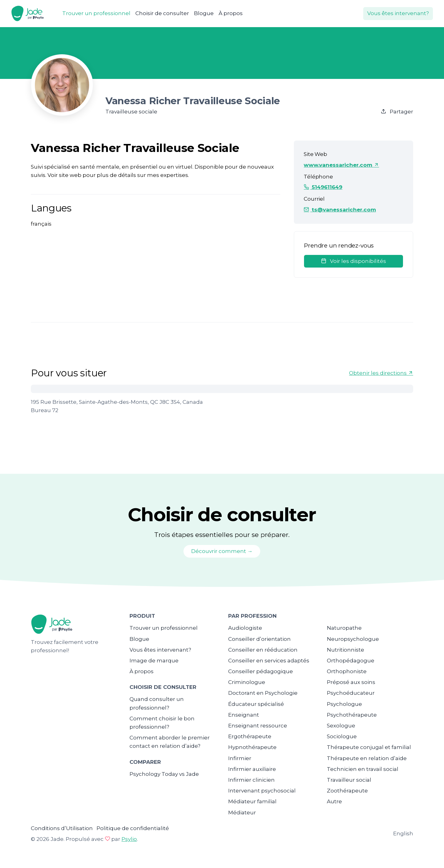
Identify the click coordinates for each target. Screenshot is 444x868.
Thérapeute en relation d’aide (367, 758)
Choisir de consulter (162, 13)
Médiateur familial (252, 801)
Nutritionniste (345, 650)
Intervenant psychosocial (262, 791)
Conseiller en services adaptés (269, 661)
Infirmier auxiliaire (252, 769)
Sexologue (341, 726)
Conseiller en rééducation (263, 650)
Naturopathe (344, 628)
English (403, 833)
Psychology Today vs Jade (164, 774)
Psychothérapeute (352, 715)
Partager (397, 112)
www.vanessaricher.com (341, 165)
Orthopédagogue (351, 661)
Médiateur (242, 813)
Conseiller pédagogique (261, 671)
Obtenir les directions (381, 373)
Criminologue (247, 682)
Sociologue (342, 736)
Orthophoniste (347, 671)
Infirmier (240, 758)
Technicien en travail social (363, 769)
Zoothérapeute (347, 791)
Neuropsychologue (353, 639)
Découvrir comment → (222, 551)
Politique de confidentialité (133, 828)
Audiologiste (245, 628)
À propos (231, 13)
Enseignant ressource (258, 726)
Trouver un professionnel (96, 13)
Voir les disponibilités (354, 261)
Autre (334, 801)
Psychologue (344, 704)
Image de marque (154, 661)
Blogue (204, 13)
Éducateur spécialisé (256, 704)
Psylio (129, 839)
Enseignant (244, 715)
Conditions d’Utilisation (62, 828)
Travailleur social (349, 780)
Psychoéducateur (351, 693)
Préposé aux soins (351, 682)
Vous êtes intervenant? (398, 13)
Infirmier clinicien (251, 780)
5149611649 (323, 187)
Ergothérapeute (250, 736)
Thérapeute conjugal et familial (369, 747)
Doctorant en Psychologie (263, 693)
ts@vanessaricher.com (340, 210)
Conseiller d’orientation (259, 639)
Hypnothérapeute (252, 747)
